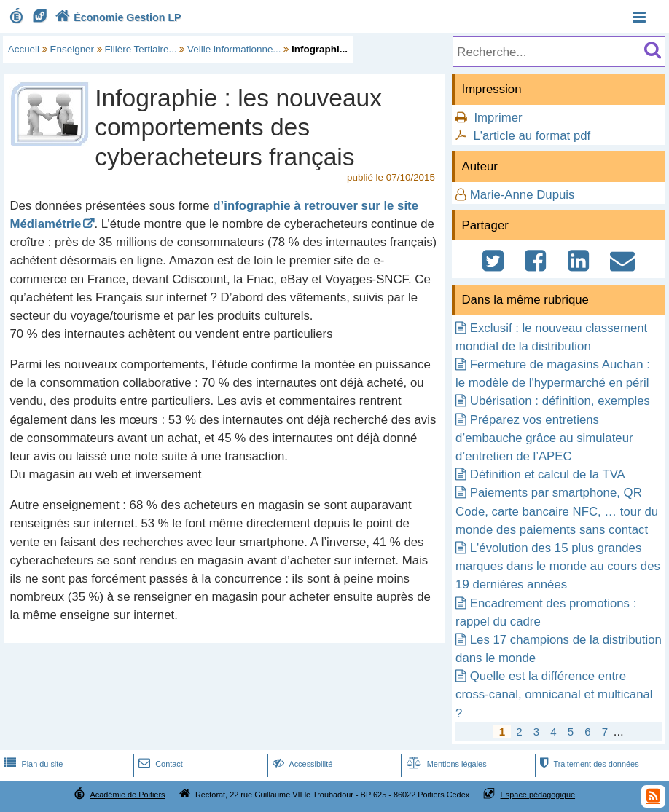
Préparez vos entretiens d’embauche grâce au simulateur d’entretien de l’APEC (544, 438)
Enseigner (73, 49)
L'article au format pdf (532, 136)
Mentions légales (445, 764)
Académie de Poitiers (127, 795)
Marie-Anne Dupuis (523, 195)
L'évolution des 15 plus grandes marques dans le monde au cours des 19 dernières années (558, 566)
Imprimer (498, 118)
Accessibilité (301, 764)
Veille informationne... (234, 49)
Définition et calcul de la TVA (548, 474)
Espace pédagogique (538, 795)
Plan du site (32, 764)
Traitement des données (588, 764)
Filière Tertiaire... (141, 49)
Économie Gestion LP (117, 17)
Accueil (24, 49)
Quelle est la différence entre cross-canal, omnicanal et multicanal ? (554, 694)
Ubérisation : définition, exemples (560, 401)
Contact (159, 764)
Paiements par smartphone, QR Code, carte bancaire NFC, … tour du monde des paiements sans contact (557, 511)
